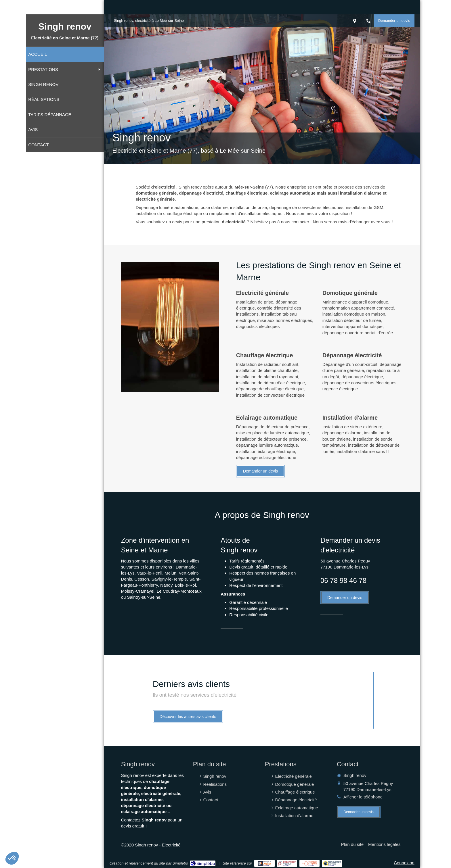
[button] (12, 858)
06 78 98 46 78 (343, 580)
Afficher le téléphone (363, 797)
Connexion (404, 863)
